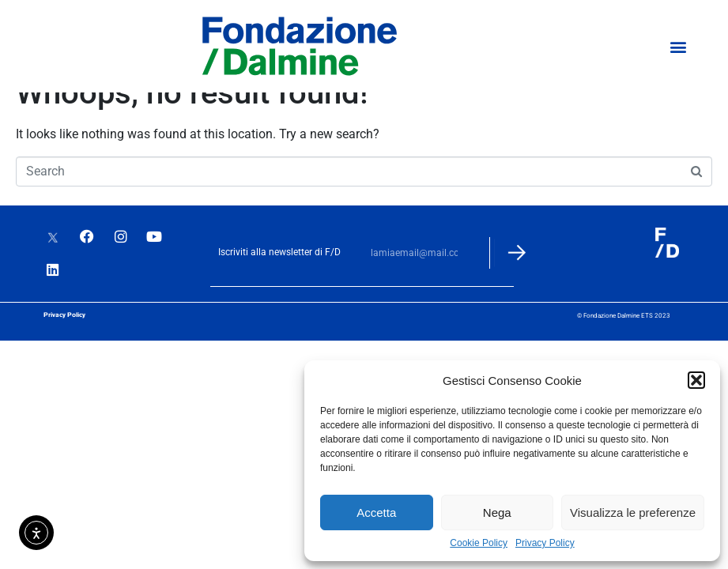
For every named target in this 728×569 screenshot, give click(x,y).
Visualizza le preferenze (633, 512)
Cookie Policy (479, 543)
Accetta (376, 512)
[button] (696, 380)
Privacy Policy (545, 543)
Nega (497, 512)
